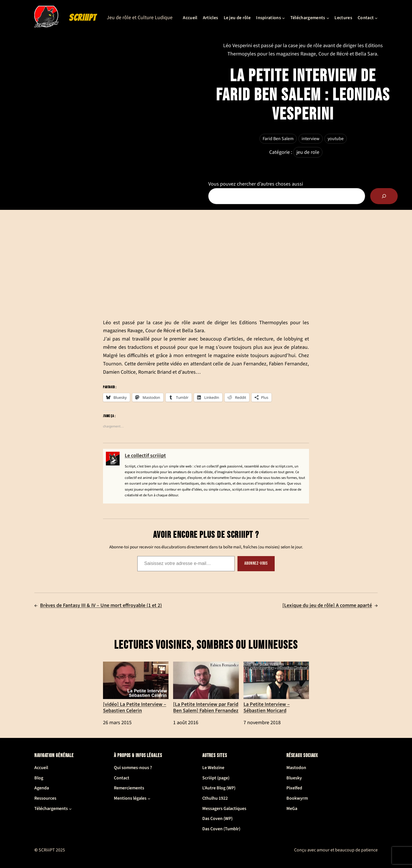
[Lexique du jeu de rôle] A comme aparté (327, 605)
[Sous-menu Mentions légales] (149, 799)
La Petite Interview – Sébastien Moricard (276, 688)
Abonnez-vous (256, 563)
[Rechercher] (384, 196)
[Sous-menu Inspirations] (284, 18)
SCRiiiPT (83, 18)
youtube (336, 139)
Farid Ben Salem (278, 139)
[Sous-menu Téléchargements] (328, 18)
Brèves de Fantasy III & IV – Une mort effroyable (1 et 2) (101, 605)
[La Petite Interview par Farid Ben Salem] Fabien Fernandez (206, 688)
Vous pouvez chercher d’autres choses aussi (256, 184)
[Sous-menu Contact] (376, 18)
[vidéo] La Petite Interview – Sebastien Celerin (136, 688)
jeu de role (308, 152)
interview (311, 139)
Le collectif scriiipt (145, 456)
